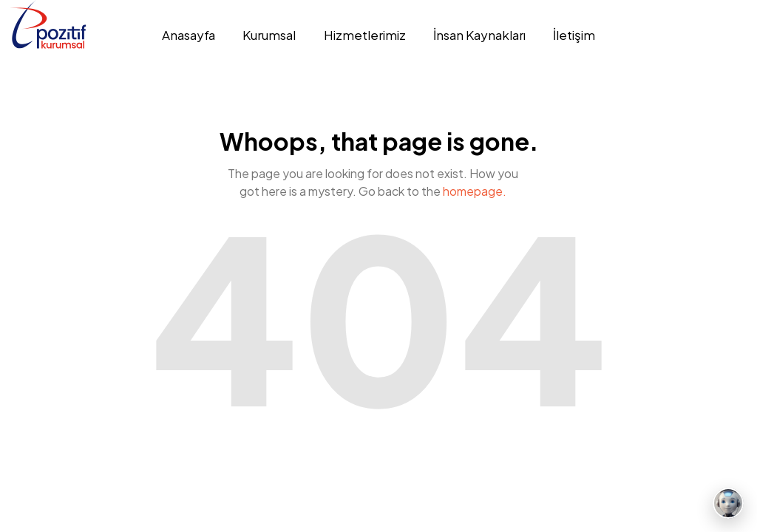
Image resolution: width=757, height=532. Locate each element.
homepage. (475, 191)
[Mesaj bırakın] (728, 503)
